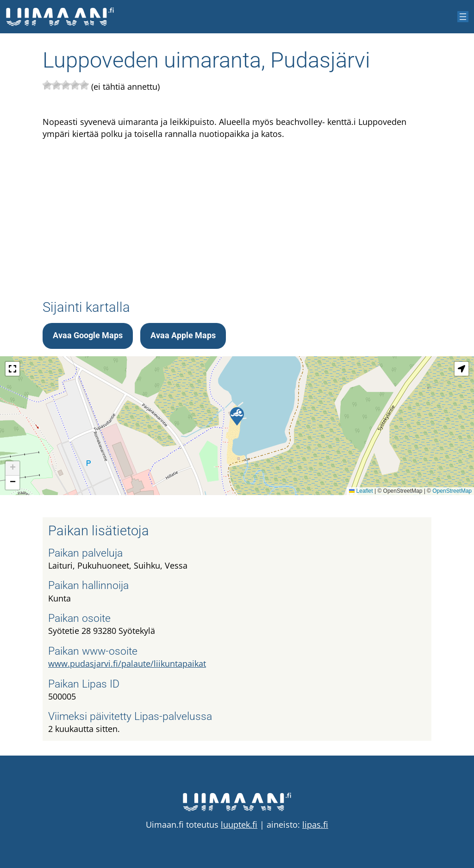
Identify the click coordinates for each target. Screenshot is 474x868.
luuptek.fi (239, 825)
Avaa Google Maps (88, 335)
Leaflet (361, 491)
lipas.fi (315, 825)
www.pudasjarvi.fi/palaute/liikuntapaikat (127, 663)
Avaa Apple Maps (183, 335)
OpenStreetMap (452, 491)
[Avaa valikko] (463, 17)
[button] (237, 416)
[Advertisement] (237, 212)
